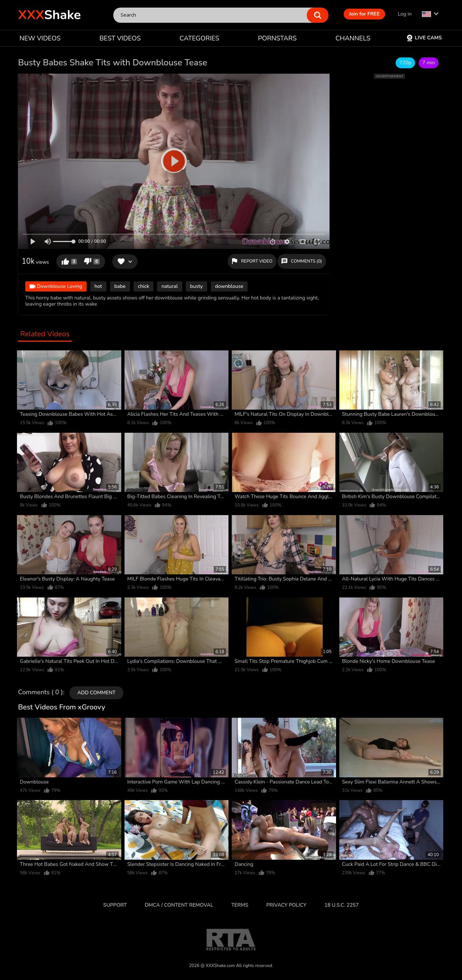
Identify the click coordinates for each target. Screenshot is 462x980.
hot (98, 286)
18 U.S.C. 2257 (342, 905)
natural (169, 286)
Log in (405, 14)
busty (197, 286)
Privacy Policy (286, 905)
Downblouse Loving (56, 287)
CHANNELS (353, 38)
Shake (49, 15)
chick (143, 286)
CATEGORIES (200, 38)
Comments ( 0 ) (40, 692)
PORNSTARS (277, 38)
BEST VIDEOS (120, 38)
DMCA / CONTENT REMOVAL (179, 905)
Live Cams (424, 38)
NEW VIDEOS (40, 38)
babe (120, 286)
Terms (240, 905)
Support (115, 905)
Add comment (96, 693)
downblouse (229, 286)
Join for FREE (364, 14)
